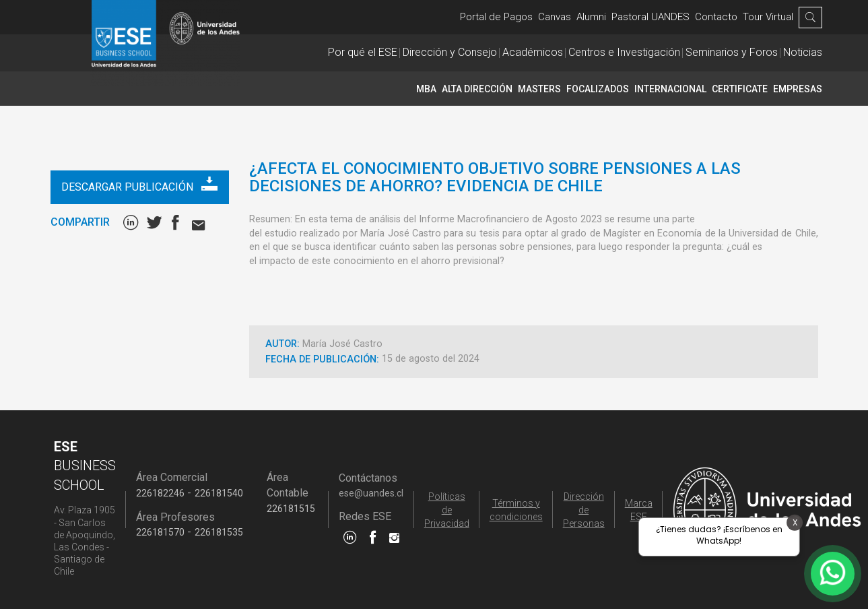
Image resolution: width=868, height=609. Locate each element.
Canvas (555, 17)
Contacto (716, 17)
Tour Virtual (768, 17)
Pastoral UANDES (650, 17)
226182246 (160, 493)
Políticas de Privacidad (447, 510)
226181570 (160, 532)
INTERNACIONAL (670, 89)
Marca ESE (639, 510)
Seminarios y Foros (732, 52)
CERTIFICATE (740, 89)
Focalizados (598, 89)
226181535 (219, 532)
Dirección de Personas (584, 510)
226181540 (219, 493)
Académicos (533, 52)
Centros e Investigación (624, 52)
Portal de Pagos (496, 17)
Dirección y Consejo (450, 52)
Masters (539, 89)
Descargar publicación (139, 184)
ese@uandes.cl (371, 493)
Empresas (798, 89)
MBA (426, 89)
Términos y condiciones (516, 510)
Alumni (591, 17)
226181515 (291, 509)
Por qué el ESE (363, 52)
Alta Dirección (477, 89)
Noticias (803, 52)
